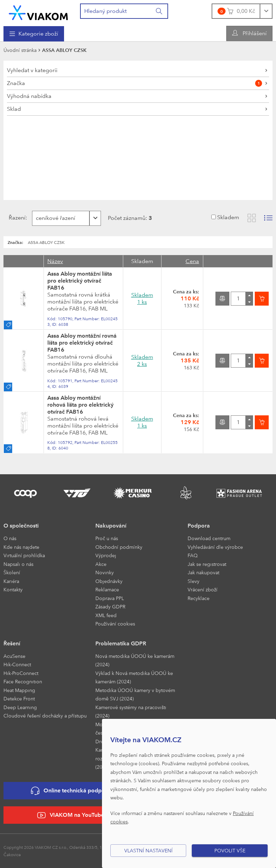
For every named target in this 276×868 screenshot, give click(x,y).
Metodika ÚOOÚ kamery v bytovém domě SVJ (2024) (135, 694)
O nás (10, 538)
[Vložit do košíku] (262, 299)
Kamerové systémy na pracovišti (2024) (131, 712)
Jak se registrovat (207, 564)
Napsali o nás (18, 564)
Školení (12, 572)
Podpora (199, 526)
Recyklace (199, 598)
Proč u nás (107, 538)
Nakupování (111, 526)
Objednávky (109, 581)
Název (55, 261)
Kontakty (13, 589)
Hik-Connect (17, 664)
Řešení (12, 643)
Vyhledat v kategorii (32, 70)
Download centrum (209, 538)
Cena (192, 261)
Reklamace (107, 589)
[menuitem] (34, 34)
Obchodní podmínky (119, 547)
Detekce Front (19, 698)
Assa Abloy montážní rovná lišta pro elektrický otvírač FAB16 (82, 343)
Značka (135, 83)
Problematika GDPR (121, 643)
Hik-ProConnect (21, 673)
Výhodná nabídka (29, 96)
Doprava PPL (110, 598)
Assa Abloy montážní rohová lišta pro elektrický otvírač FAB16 (80, 405)
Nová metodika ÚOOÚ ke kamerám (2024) (135, 660)
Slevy (194, 581)
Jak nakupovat (203, 572)
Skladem (228, 217)
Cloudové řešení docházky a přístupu (45, 716)
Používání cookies (115, 624)
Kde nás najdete (21, 547)
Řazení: (16, 218)
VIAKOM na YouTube (71, 815)
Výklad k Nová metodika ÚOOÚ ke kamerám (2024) (134, 677)
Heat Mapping (19, 690)
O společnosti (21, 526)
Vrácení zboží (203, 589)
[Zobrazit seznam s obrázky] (268, 218)
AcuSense (14, 656)
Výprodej (106, 555)
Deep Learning (20, 707)
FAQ (193, 555)
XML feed (106, 615)
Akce (101, 564)
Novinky (105, 572)
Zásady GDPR (110, 606)
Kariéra (11, 581)
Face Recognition (23, 681)
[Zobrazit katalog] (252, 218)
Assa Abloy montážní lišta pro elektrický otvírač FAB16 (80, 281)
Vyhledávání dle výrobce (215, 547)
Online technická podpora (71, 791)
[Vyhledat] (159, 11)
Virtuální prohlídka (24, 555)
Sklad (14, 109)
